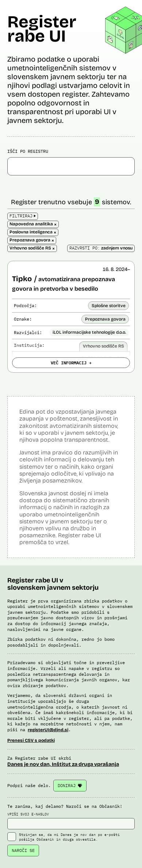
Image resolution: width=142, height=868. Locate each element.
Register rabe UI (42, 29)
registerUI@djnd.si (48, 730)
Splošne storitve (109, 306)
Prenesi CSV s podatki (31, 740)
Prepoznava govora (105, 319)
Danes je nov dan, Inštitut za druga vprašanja (63, 764)
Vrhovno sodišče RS (103, 346)
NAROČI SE (23, 850)
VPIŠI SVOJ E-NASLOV (71, 821)
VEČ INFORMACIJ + (71, 363)
